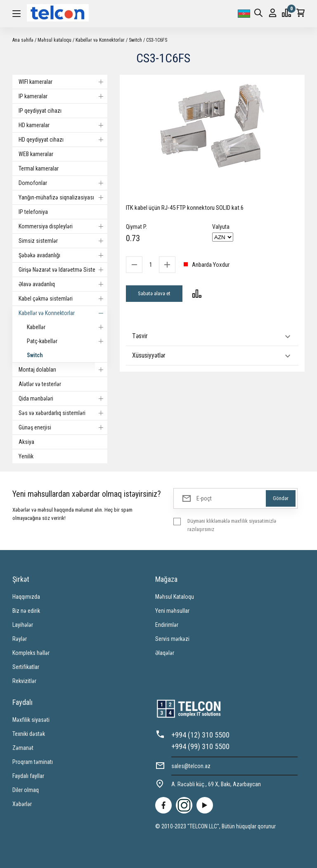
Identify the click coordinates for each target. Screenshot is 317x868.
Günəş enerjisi (63, 427)
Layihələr (23, 625)
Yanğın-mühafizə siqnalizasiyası (63, 197)
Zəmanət (23, 748)
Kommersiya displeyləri (63, 226)
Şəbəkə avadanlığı (63, 255)
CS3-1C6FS (157, 40)
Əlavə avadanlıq (63, 284)
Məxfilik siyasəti (31, 720)
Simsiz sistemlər (63, 241)
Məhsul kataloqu (54, 40)
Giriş (273, 13)
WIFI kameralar (63, 82)
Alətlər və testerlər (40, 384)
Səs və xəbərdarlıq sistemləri (63, 413)
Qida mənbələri (63, 398)
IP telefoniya (33, 212)
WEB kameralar (36, 154)
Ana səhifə (23, 40)
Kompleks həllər (31, 653)
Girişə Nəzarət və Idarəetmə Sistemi (63, 270)
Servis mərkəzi (172, 639)
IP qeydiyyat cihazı (40, 111)
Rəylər (20, 639)
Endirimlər (167, 625)
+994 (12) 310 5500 (200, 735)
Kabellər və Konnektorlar (100, 40)
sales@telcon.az (191, 766)
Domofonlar (63, 183)
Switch (135, 40)
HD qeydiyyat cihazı (63, 140)
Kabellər (67, 327)
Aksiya (26, 442)
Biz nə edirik (26, 611)
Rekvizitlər (24, 681)
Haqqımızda (26, 597)
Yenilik (26, 456)
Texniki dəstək (29, 734)
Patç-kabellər (67, 341)
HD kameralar (63, 125)
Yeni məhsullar (172, 611)
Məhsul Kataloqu (175, 597)
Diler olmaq (26, 790)
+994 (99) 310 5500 (200, 746)
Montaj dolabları (63, 370)
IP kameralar (63, 96)
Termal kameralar (39, 168)
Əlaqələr (165, 653)
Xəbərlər (22, 804)
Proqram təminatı (33, 762)
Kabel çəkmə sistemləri (63, 299)
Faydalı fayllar (28, 776)
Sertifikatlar (26, 667)
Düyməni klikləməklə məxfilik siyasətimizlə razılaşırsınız (232, 525)
